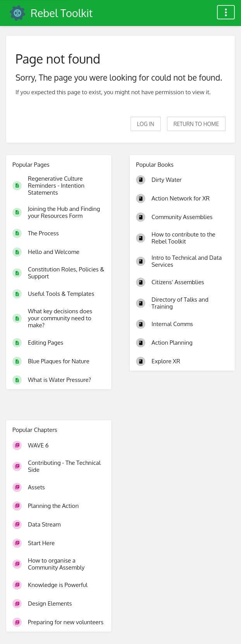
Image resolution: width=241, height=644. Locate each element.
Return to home (196, 124)
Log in (146, 124)
